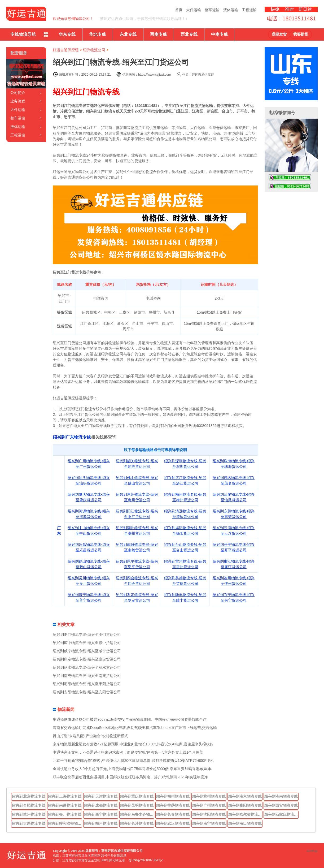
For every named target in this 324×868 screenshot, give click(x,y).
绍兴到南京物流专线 (245, 796)
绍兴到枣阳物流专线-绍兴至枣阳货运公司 (87, 684)
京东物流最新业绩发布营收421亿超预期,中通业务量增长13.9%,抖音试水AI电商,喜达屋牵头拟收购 (133, 744)
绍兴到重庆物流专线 (137, 796)
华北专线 (98, 34)
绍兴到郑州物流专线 (101, 823)
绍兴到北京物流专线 (29, 796)
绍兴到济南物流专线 (281, 796)
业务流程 (18, 101)
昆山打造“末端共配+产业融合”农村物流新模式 (90, 736)
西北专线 (189, 34)
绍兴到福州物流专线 (173, 796)
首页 (179, 10)
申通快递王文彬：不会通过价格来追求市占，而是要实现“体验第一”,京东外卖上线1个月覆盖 (128, 752)
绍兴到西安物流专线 (281, 805)
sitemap (312, 851)
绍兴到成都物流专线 (101, 805)
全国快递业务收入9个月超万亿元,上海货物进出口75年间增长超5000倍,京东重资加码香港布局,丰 (132, 769)
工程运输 (249, 10)
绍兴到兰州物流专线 (29, 814)
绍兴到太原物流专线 (29, 823)
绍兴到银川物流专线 (65, 814)
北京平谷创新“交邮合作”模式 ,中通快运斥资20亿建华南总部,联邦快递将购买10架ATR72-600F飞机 (133, 761)
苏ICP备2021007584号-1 (146, 860)
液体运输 (231, 10)
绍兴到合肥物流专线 (29, 805)
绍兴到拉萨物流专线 (173, 805)
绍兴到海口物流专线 (245, 823)
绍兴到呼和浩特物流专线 (65, 823)
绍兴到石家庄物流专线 (282, 814)
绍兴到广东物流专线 (72, 437)
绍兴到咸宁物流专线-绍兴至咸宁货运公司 (87, 651)
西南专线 (159, 34)
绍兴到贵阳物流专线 (245, 805)
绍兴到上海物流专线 (65, 796)
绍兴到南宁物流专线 (209, 823)
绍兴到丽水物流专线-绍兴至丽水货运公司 (87, 667)
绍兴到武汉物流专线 (173, 823)
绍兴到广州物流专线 (209, 805)
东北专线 (128, 34)
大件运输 (194, 10)
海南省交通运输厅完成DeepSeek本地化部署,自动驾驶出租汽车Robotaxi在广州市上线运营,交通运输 (135, 728)
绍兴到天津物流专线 (101, 796)
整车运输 (212, 10)
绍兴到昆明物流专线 (137, 805)
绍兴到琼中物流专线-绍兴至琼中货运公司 (87, 643)
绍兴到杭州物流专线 (209, 796)
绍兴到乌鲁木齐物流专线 (137, 814)
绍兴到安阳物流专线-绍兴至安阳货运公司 (87, 692)
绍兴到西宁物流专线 (101, 814)
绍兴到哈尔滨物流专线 (246, 814)
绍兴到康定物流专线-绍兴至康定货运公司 (87, 659)
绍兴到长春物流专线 (173, 814)
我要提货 (301, 34)
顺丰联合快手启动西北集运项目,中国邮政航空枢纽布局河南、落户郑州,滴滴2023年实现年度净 (130, 777)
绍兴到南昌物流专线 (65, 805)
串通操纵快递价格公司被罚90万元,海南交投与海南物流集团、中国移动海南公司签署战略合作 (130, 719)
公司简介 (18, 93)
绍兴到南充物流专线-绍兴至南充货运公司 (87, 676)
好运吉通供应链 (66, 50)
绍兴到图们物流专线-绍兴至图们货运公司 (87, 634)
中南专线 (220, 34)
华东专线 (67, 34)
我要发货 (279, 34)
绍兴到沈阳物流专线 (209, 814)
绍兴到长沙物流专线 (137, 823)
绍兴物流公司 (94, 50)
